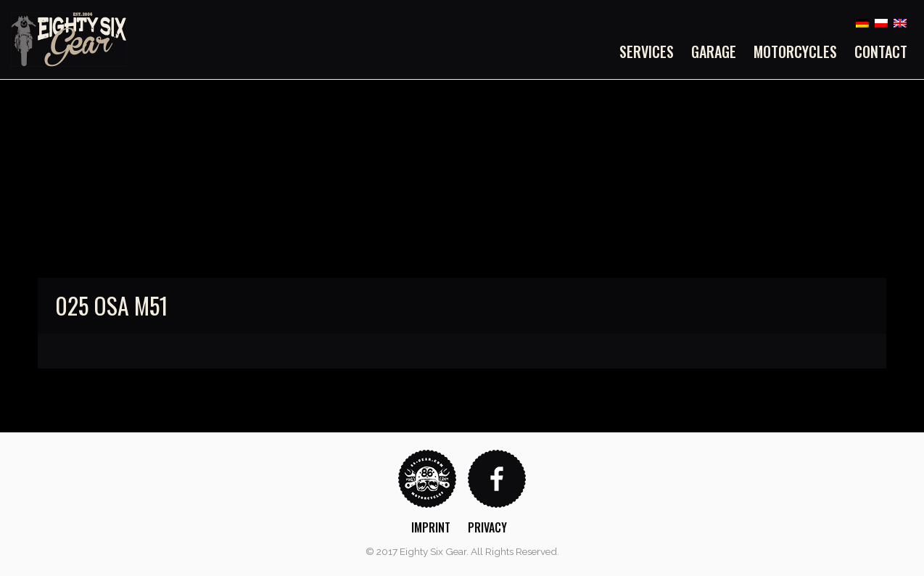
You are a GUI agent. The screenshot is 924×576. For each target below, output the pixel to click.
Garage (714, 52)
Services (647, 52)
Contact (881, 52)
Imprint (431, 527)
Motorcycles (795, 52)
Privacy (487, 527)
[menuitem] (651, 52)
